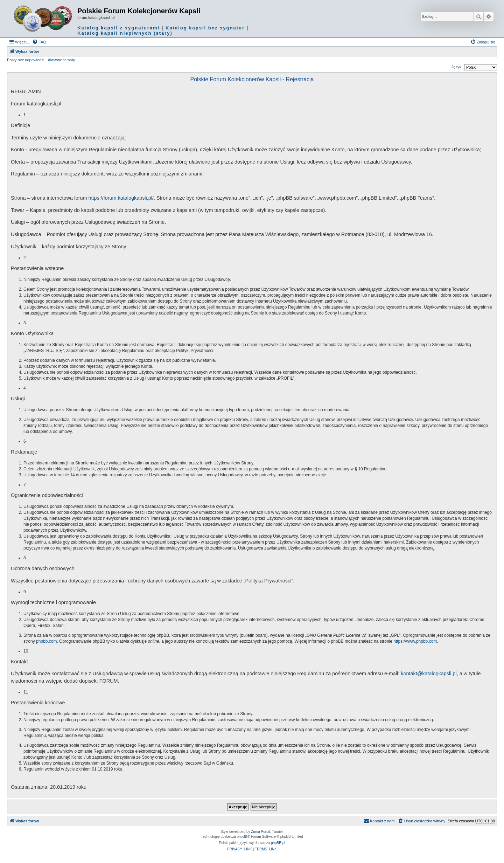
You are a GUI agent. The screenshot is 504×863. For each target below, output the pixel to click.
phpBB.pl (278, 843)
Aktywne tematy (61, 60)
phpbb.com (46, 641)
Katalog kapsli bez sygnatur (205, 28)
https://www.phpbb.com (415, 641)
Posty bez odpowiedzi (26, 60)
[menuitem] (39, 42)
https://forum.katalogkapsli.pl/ (121, 198)
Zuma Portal (260, 832)
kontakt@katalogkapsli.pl (429, 674)
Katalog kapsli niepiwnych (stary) (125, 33)
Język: (457, 67)
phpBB (242, 837)
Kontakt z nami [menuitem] (380, 821)
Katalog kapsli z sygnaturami (118, 28)
